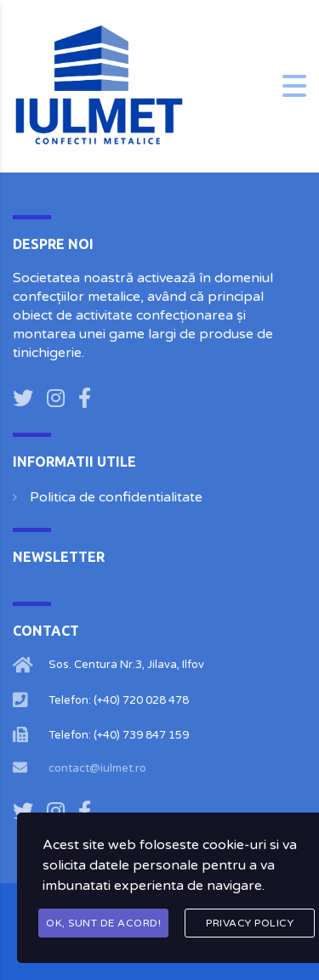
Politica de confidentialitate (116, 497)
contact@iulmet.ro (97, 768)
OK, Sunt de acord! (103, 923)
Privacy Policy (250, 923)
